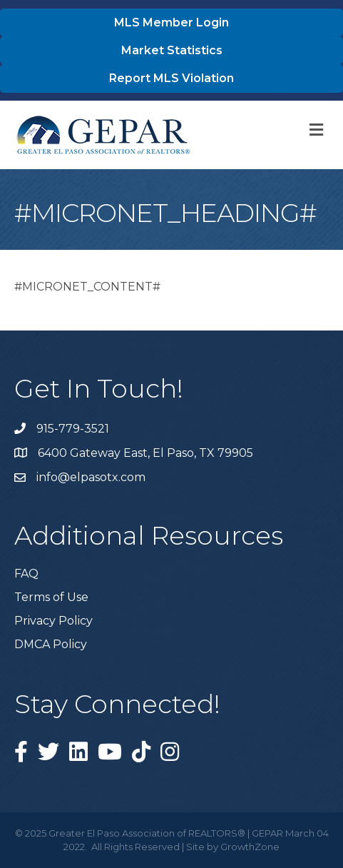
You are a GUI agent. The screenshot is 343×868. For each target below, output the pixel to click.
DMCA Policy (51, 644)
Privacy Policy (53, 621)
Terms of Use (51, 597)
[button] (172, 22)
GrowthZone (250, 847)
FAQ (26, 574)
